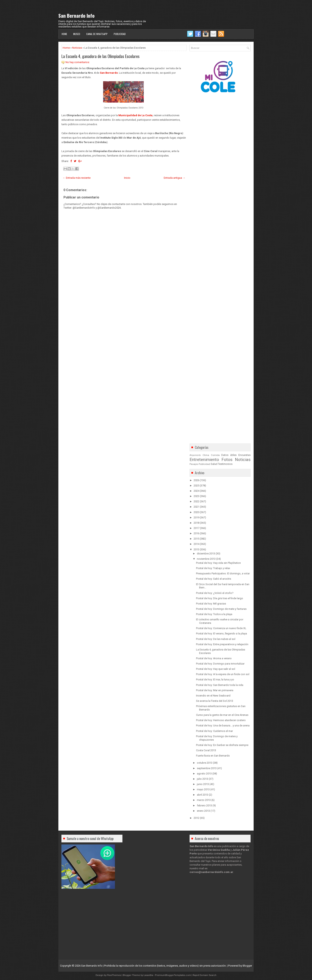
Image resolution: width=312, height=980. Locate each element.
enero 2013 (203, 811)
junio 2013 (203, 784)
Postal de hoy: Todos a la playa (214, 614)
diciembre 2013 (206, 554)
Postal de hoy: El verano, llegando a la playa (221, 633)
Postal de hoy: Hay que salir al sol (216, 669)
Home (64, 34)
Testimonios (225, 464)
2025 (196, 486)
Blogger (247, 966)
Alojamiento (195, 455)
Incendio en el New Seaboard (213, 696)
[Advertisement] (124, 325)
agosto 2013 (204, 774)
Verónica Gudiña (219, 850)
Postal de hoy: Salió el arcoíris (214, 579)
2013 (196, 549)
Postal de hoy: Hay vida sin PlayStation (218, 563)
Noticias (77, 48)
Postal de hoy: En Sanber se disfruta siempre (222, 745)
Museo (77, 34)
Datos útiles (229, 455)
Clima (206, 455)
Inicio (127, 178)
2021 (196, 507)
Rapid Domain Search (205, 975)
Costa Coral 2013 (206, 750)
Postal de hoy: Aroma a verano (214, 658)
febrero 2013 (204, 805)
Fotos (227, 460)
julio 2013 (202, 779)
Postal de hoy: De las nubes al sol (216, 639)
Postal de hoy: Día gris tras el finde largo (220, 598)
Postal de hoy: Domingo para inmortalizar (220, 664)
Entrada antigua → (175, 178)
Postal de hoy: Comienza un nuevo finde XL (221, 628)
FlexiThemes (114, 975)
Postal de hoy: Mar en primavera (215, 690)
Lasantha (148, 975)
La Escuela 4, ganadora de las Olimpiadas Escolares (100, 56)
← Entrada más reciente (77, 178)
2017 (196, 528)
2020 (196, 512)
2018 (196, 523)
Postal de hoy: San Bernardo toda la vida (220, 685)
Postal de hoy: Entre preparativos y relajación (222, 644)
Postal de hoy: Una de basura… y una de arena (223, 725)
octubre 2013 (205, 763)
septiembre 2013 (207, 768)
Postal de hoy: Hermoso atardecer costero (221, 720)
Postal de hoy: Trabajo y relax (213, 568)
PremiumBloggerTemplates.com (173, 975)
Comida (215, 455)
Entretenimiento (204, 460)
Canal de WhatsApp (97, 34)
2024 (196, 491)
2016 (196, 533)
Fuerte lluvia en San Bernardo (213, 756)
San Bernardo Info (76, 15)
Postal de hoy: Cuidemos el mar (214, 731)
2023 (196, 496)
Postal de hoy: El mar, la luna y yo (215, 679)
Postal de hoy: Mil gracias (211, 604)
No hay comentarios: (78, 62)
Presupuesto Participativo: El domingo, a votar (223, 573)
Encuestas (244, 455)
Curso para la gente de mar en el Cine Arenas (222, 715)
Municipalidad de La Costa (135, 115)
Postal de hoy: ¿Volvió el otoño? (215, 593)
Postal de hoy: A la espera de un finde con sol (223, 674)
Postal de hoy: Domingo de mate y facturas (221, 609)
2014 (196, 544)
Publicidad (120, 34)
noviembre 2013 (206, 559)
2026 (196, 480)
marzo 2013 (204, 800)
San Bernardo (109, 73)
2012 (196, 818)
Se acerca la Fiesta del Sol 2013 (215, 701)
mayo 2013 (203, 789)
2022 (196, 501)
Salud (214, 464)
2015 (196, 539)
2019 (196, 517)
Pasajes (194, 464)
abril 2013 (203, 795)
